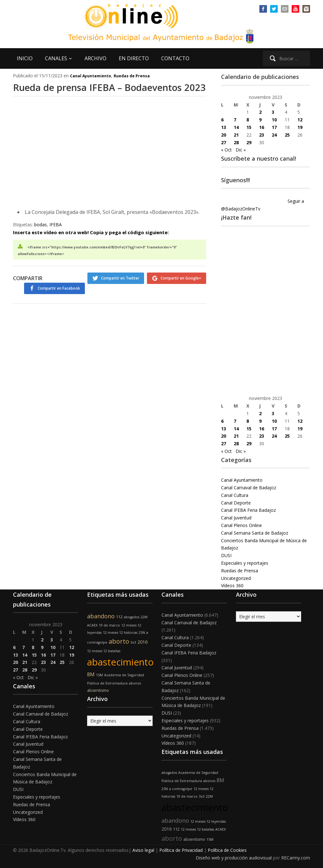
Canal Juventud (236, 518)
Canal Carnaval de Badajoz (249, 488)
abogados (132, 617)
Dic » (241, 150)
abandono (101, 616)
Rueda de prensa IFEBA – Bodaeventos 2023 (81, 94)
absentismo (98, 690)
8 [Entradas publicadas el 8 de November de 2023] (248, 120)
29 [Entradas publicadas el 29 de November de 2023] (249, 142)
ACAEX (92, 625)
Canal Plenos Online (241, 525)
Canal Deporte (236, 503)
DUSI (226, 555)
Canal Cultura (235, 495)
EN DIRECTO (134, 58)
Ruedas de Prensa (132, 76)
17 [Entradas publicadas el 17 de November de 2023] (274, 127)
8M (91, 674)
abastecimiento (120, 662)
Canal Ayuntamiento (91, 76)
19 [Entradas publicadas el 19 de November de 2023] (300, 127)
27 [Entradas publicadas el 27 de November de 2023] (224, 142)
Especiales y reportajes (245, 563)
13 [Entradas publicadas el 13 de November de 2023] (224, 127)
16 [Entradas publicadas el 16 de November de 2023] (262, 127)
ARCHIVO (95, 58)
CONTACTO (175, 58)
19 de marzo (109, 625)
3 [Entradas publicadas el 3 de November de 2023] (273, 112)
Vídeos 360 (232, 585)
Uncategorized (236, 578)
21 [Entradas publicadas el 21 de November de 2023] (236, 135)
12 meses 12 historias (120, 633)
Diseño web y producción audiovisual (234, 858)
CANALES (56, 58)
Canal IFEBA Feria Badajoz (248, 510)
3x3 (133, 642)
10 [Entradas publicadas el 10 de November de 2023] (274, 120)
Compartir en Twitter (117, 293)
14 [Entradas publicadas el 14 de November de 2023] (236, 127)
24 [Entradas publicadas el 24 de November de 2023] (274, 135)
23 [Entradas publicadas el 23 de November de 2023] (262, 135)
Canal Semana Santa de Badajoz (255, 533)
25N (142, 633)
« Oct (226, 150)
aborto (119, 641)
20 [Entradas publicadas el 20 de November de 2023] (224, 135)
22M (144, 617)
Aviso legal (143, 850)
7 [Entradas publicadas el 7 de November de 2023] (235, 120)
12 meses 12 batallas (104, 651)
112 (119, 617)
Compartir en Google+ (181, 293)
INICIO (25, 58)
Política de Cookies (227, 850)
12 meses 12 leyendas (208, 821)
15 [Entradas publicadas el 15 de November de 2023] (249, 127)
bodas (41, 239)
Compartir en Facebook (180, 304)
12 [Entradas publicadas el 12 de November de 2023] (300, 120)
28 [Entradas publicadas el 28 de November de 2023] (236, 142)
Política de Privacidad (181, 850)
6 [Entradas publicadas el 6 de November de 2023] (222, 120)
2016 (142, 642)
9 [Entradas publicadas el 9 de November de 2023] (260, 120)
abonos (135, 683)
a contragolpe (181, 789)
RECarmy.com (296, 858)
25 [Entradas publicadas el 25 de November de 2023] (287, 135)
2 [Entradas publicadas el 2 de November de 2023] (260, 112)
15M (99, 675)
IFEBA (56, 239)
